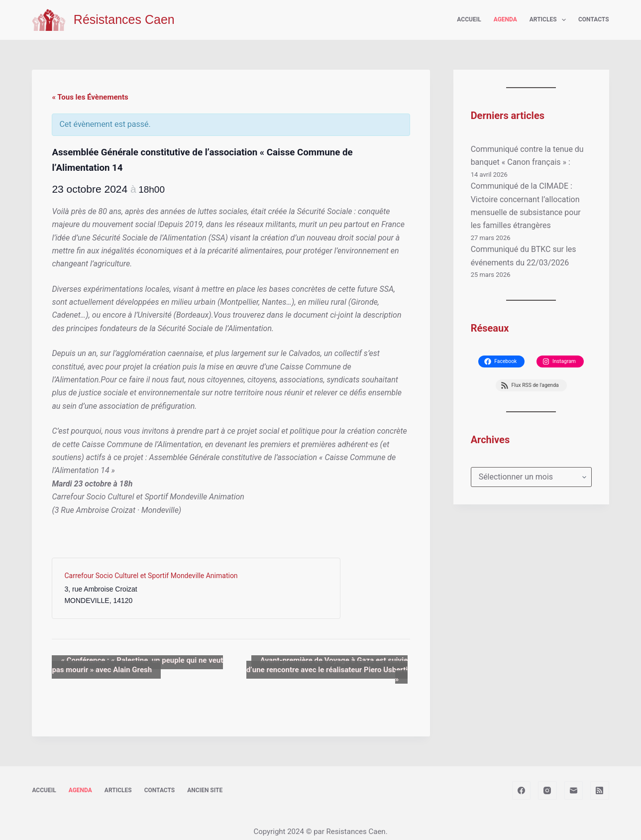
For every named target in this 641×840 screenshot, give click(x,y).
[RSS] (600, 781)
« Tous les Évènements (90, 97)
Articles (550, 20)
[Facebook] (522, 781)
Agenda (505, 19)
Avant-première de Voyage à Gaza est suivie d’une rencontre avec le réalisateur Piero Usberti (324, 665)
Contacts (594, 19)
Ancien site (205, 781)
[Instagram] (547, 781)
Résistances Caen (124, 19)
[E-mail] (574, 781)
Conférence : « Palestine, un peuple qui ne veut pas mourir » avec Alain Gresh (133, 665)
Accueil (469, 19)
